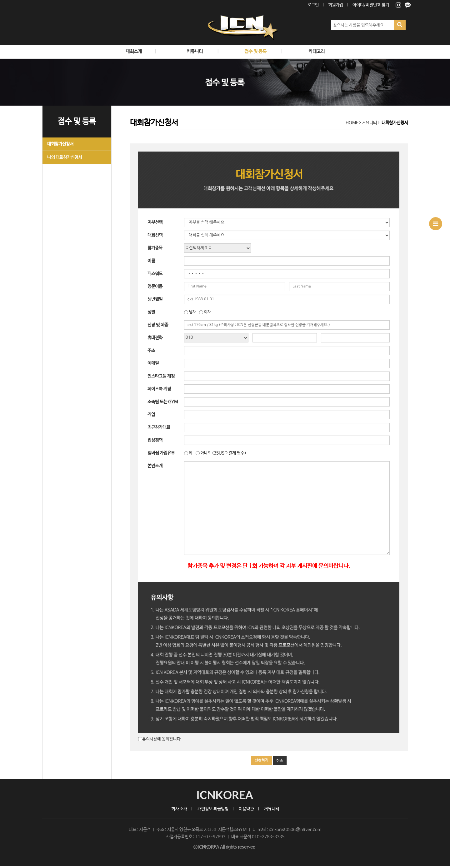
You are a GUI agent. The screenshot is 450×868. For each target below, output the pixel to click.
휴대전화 (155, 338)
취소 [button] (280, 761)
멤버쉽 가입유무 (161, 453)
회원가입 (336, 5)
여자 (207, 312)
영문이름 (155, 287)
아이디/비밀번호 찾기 (371, 5)
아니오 (206, 453)
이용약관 (246, 809)
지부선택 (155, 222)
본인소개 (155, 466)
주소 (151, 351)
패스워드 (155, 274)
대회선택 (155, 235)
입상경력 (155, 440)
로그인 (313, 5)
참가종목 (155, 248)
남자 (192, 312)
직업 (151, 415)
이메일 (153, 363)
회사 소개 (179, 809)
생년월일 (155, 299)
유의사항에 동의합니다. (162, 739)
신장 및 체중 (158, 325)
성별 (151, 312)
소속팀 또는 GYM (163, 402)
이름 (151, 261)
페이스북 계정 (159, 389)
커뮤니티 (272, 809)
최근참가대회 (159, 427)
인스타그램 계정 (161, 376)
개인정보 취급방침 (213, 809)
